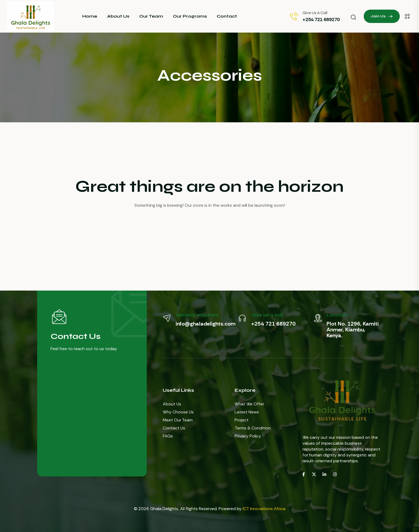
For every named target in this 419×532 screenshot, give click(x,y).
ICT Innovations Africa (264, 509)
